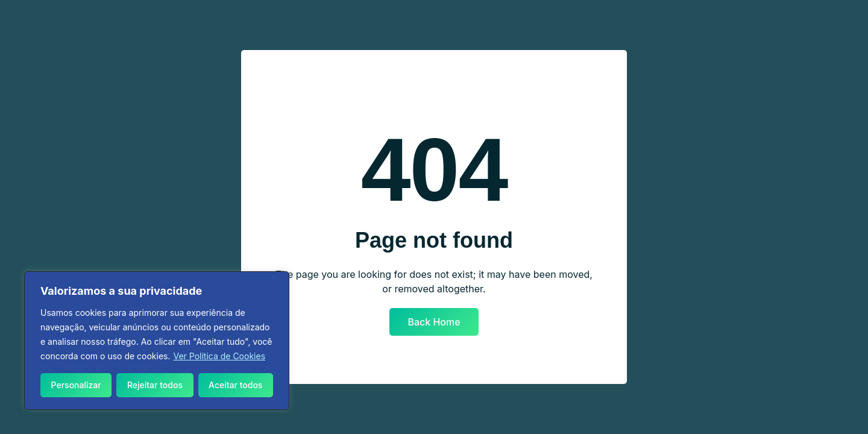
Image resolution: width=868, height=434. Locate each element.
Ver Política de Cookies (219, 356)
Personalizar (76, 385)
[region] (157, 341)
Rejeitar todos (155, 385)
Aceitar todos (235, 385)
